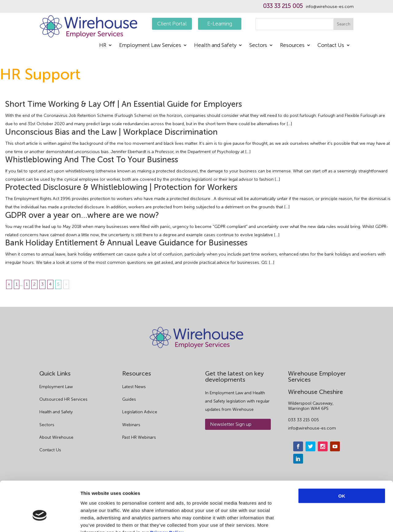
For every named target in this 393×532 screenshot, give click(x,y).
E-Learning (220, 24)
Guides (129, 399)
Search (344, 24)
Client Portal (172, 24)
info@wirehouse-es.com (330, 7)
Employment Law (56, 387)
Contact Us (331, 46)
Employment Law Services (150, 46)
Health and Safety (215, 46)
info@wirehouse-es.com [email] (312, 428)
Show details (322, 520)
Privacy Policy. (167, 495)
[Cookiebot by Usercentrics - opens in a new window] (40, 520)
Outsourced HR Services (63, 399)
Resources (292, 46)
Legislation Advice (140, 412)
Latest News (134, 387)
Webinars (131, 425)
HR (103, 46)
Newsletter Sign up (231, 424)
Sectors (258, 46)
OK (342, 459)
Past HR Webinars (139, 437)
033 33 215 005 (283, 6)
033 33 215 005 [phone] (304, 420)
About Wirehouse (56, 437)
